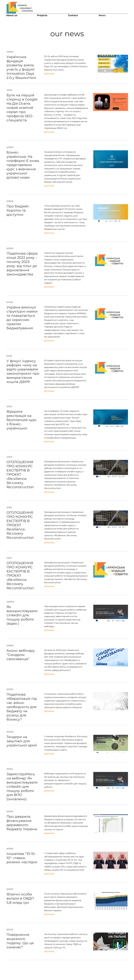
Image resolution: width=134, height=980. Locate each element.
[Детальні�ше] (49, 754)
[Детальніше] (49, 74)
